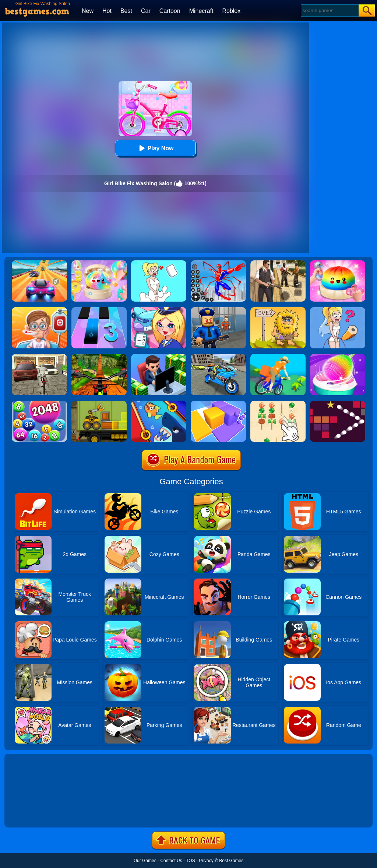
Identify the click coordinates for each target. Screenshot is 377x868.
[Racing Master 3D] (39, 263)
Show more (29, 813)
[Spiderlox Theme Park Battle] (218, 263)
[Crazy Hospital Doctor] (39, 310)
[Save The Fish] (159, 403)
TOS (190, 861)
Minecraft (201, 11)
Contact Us (171, 861)
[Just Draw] (338, 310)
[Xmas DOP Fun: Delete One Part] (159, 263)
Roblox (231, 11)
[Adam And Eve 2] (278, 310)
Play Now (155, 148)
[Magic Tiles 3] (99, 310)
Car (146, 11)
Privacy (206, 861)
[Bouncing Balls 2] (338, 403)
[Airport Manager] (159, 310)
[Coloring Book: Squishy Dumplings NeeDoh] (338, 263)
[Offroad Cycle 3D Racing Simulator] (99, 356)
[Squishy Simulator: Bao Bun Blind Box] (99, 263)
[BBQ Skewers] (278, 403)
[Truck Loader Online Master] (99, 403)
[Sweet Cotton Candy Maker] (338, 356)
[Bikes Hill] (278, 356)
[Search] (329, 10)
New (88, 11)
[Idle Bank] (159, 356)
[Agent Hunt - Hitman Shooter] (278, 263)
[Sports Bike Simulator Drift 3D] (218, 356)
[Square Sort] (218, 403)
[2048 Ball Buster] (39, 403)
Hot (107, 11)
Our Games (145, 861)
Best (126, 11)
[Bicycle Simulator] (39, 356)
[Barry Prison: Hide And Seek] (218, 310)
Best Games (231, 861)
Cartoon (170, 11)
